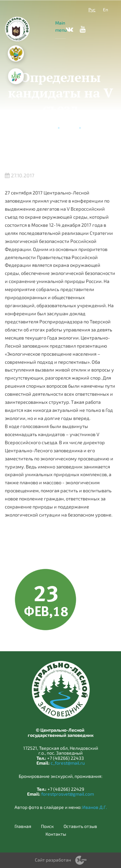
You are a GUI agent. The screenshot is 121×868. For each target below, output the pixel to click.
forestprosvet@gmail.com (68, 794)
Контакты (56, 834)
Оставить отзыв (80, 826)
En (106, 10)
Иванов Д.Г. (95, 807)
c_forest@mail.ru (68, 763)
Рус (92, 10)
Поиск (47, 826)
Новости (69, 127)
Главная (48, 127)
